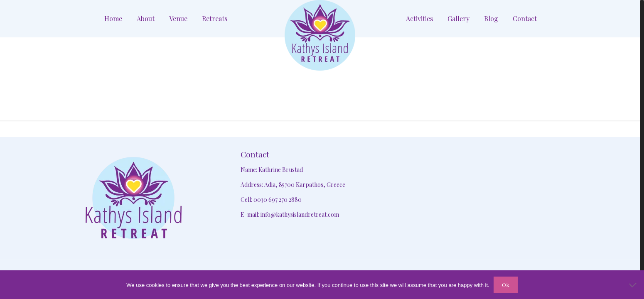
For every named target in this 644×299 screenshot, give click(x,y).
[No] (634, 285)
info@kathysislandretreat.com (300, 214)
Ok (506, 285)
